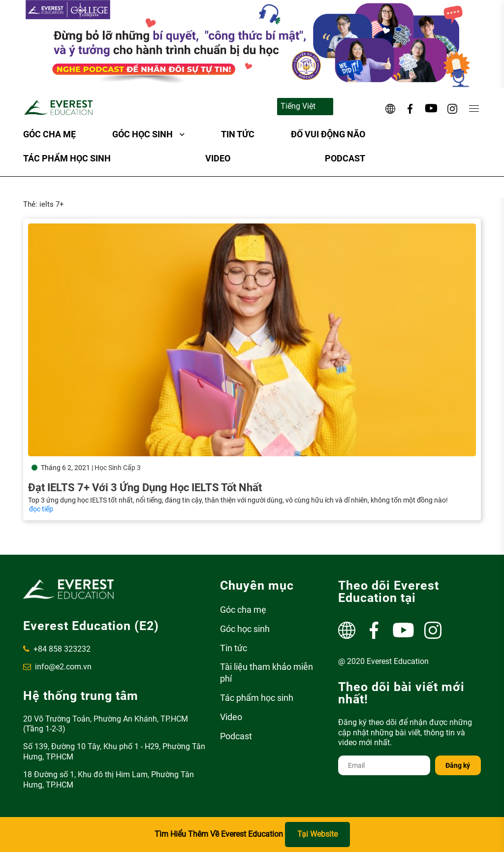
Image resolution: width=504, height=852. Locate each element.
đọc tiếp (41, 509)
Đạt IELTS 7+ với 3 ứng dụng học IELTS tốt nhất (145, 488)
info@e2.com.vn (57, 667)
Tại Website (317, 834)
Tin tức (238, 134)
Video (218, 158)
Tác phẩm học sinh (67, 158)
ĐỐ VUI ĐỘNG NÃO (328, 134)
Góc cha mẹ (49, 134)
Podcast (345, 158)
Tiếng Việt (298, 106)
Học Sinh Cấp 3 (118, 468)
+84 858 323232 (57, 649)
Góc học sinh (142, 134)
